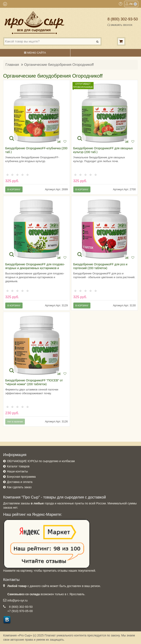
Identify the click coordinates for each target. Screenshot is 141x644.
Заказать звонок (120, 25)
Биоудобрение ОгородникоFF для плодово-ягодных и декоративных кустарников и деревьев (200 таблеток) (35, 268)
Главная (12, 65)
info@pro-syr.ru (17, 600)
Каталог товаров (18, 466)
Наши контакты (17, 471)
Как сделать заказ (19, 487)
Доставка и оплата (20, 482)
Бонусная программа (21, 477)
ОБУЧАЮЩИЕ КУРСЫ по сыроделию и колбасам (41, 461)
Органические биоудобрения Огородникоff (59, 65)
